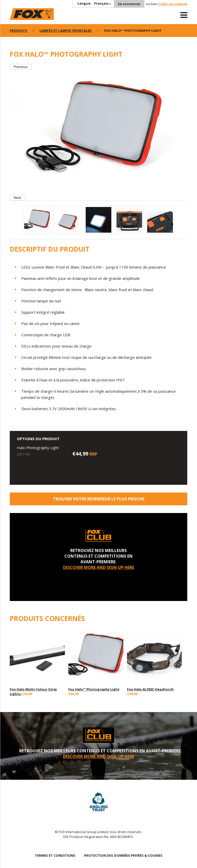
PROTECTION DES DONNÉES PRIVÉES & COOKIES (123, 855)
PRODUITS (18, 31)
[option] (98, 129)
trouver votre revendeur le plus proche (99, 499)
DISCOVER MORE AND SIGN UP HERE (99, 567)
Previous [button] (21, 67)
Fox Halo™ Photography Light (94, 689)
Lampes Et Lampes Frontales (66, 31)
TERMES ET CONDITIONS (55, 855)
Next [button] (17, 198)
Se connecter (129, 4)
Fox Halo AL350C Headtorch (150, 689)
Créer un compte (173, 4)
